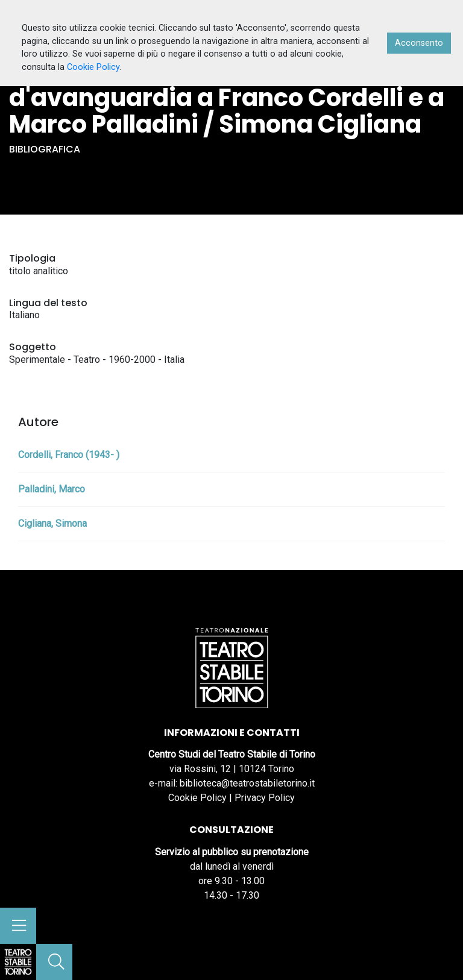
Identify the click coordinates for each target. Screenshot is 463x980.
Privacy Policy (265, 798)
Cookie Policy (197, 798)
